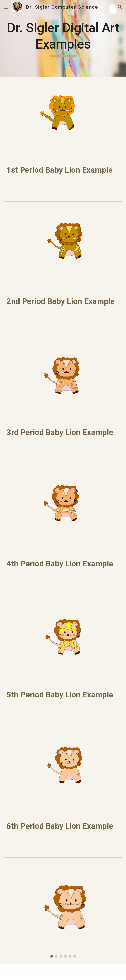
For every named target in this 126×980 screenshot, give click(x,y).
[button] (6, 7)
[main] (63, 38)
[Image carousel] (63, 914)
